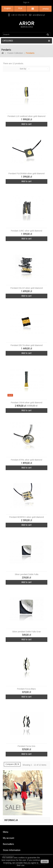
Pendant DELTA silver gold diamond (27, 345)
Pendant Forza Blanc (26, 689)
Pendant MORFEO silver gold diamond (27, 517)
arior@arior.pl (39, 15)
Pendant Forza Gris (26, 746)
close (45, 862)
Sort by (23, 69)
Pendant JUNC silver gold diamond (26, 231)
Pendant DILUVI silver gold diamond (27, 288)
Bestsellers (8, 844)
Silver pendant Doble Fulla (27, 574)
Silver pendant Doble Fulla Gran (27, 632)
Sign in (26, 2)
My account (9, 838)
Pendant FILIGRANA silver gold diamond (26, 173)
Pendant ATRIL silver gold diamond (26, 460)
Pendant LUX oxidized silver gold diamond (26, 116)
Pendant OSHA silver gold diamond (27, 403)
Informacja (11, 820)
